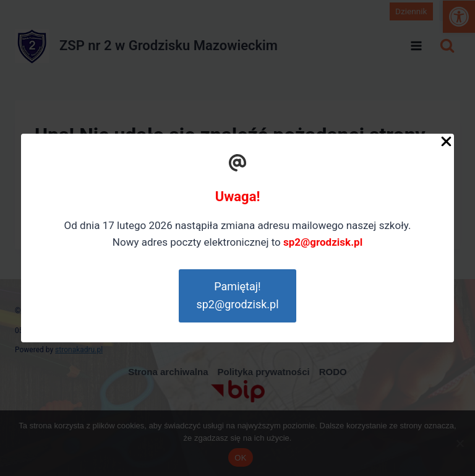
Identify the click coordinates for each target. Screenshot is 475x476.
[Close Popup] (446, 144)
